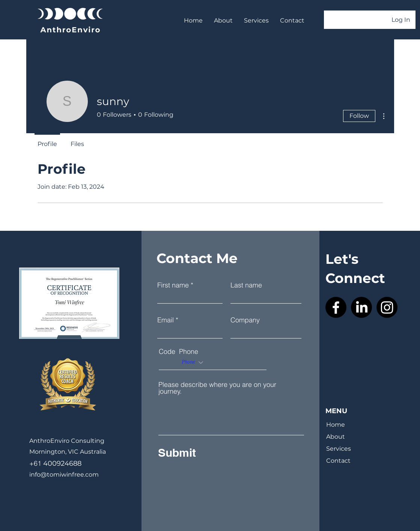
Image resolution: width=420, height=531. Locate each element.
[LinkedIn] (361, 307)
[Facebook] (336, 307)
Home (336, 425)
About (336, 437)
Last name (246, 285)
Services (339, 449)
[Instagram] (387, 307)
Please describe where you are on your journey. (217, 388)
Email (166, 320)
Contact (338, 461)
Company (245, 320)
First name (173, 285)
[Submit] (213, 453)
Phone (189, 352)
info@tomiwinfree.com (64, 475)
